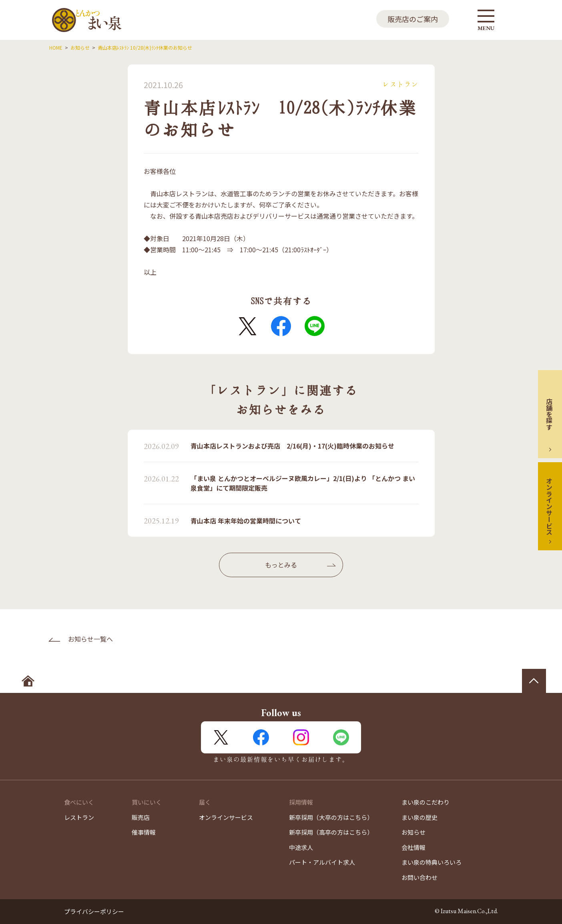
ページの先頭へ (534, 681)
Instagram (301, 737)
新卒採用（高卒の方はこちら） (331, 832)
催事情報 (144, 832)
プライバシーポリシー (94, 911)
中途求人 (301, 847)
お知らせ (413, 832)
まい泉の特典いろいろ (432, 862)
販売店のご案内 (413, 19)
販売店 (141, 817)
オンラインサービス (549, 506)
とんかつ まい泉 (87, 20)
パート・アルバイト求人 (322, 862)
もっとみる (281, 565)
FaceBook (281, 326)
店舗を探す (549, 414)
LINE (315, 326)
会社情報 (413, 847)
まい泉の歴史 (419, 817)
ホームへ (28, 681)
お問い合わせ (419, 877)
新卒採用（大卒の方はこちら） (331, 817)
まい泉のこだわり (426, 802)
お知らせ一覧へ (90, 639)
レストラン (79, 817)
